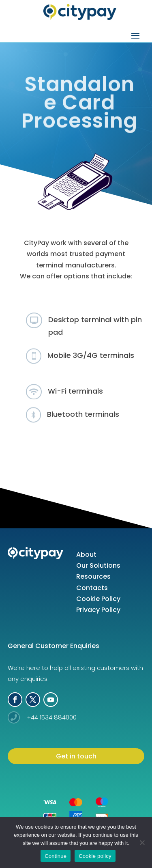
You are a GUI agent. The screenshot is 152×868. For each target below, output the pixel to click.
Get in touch (76, 756)
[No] (142, 842)
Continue (56, 856)
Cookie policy (95, 856)
